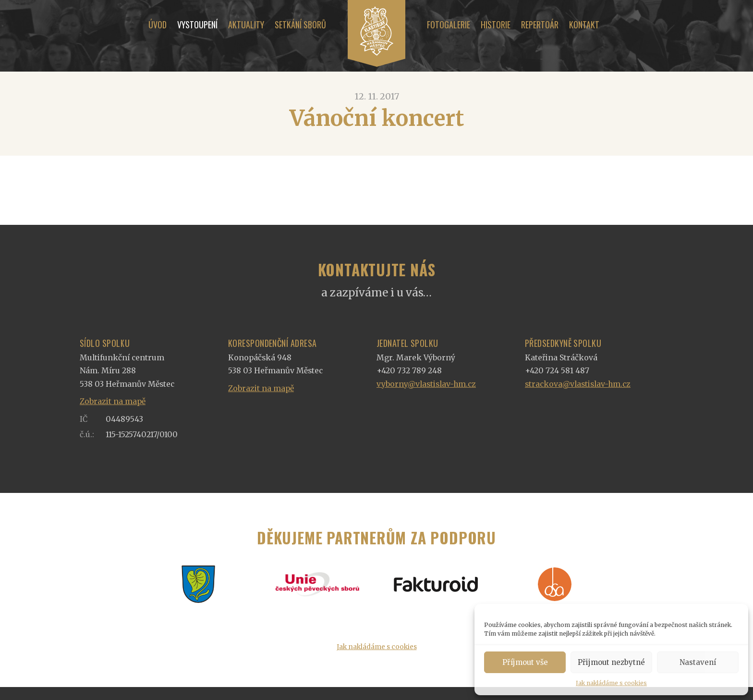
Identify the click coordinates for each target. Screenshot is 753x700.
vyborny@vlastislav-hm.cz (426, 384)
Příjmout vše (525, 662)
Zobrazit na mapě (113, 401)
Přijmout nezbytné (611, 662)
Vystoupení (197, 25)
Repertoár (540, 25)
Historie (496, 25)
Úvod (158, 25)
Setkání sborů (300, 25)
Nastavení (698, 662)
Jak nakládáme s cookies (611, 683)
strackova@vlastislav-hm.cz (578, 384)
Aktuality (246, 25)
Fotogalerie (449, 25)
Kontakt (584, 25)
